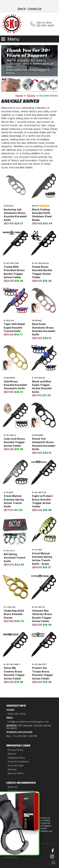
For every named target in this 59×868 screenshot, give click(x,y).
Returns (12, 754)
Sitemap (12, 769)
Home (19, 96)
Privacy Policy (15, 750)
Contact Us (35, 9)
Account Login (16, 765)
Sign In (22, 9)
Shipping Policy (16, 758)
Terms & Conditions (18, 762)
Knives (31, 96)
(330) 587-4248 (17, 714)
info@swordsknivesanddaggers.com (28, 722)
